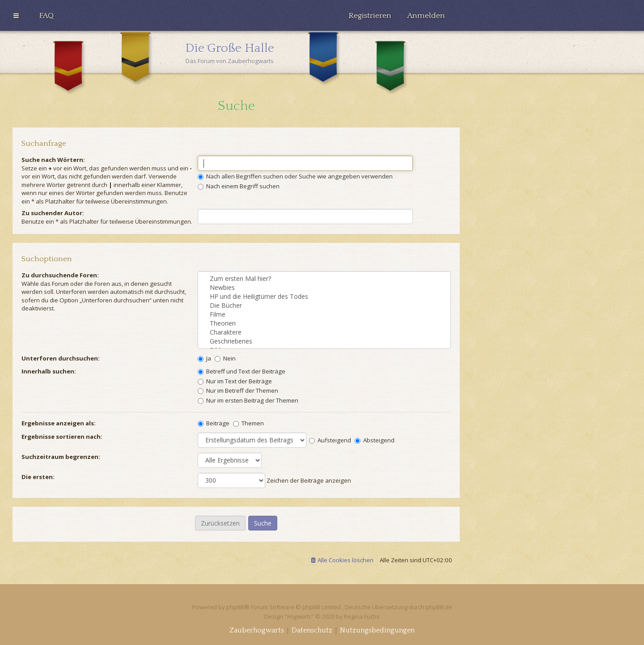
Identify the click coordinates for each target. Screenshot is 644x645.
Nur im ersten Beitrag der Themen (248, 400)
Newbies (324, 288)
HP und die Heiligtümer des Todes (324, 297)
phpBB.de (439, 607)
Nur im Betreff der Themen (238, 390)
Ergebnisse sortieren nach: (62, 437)
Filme (324, 314)
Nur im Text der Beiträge (235, 381)
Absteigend (375, 440)
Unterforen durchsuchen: (61, 358)
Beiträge (214, 423)
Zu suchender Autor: (53, 213)
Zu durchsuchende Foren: (60, 275)
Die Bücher (324, 306)
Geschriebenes (324, 341)
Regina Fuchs (362, 616)
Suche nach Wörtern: (53, 160)
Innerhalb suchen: (49, 371)
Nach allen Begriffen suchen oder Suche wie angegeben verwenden (295, 176)
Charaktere (324, 332)
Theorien (324, 323)
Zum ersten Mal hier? (324, 279)
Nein (225, 358)
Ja (204, 358)
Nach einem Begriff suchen (239, 186)
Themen (248, 423)
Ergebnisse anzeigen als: (59, 423)
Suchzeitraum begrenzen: (61, 457)
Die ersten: (38, 477)
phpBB (235, 607)
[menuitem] (46, 16)
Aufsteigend (330, 440)
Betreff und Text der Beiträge (241, 371)
